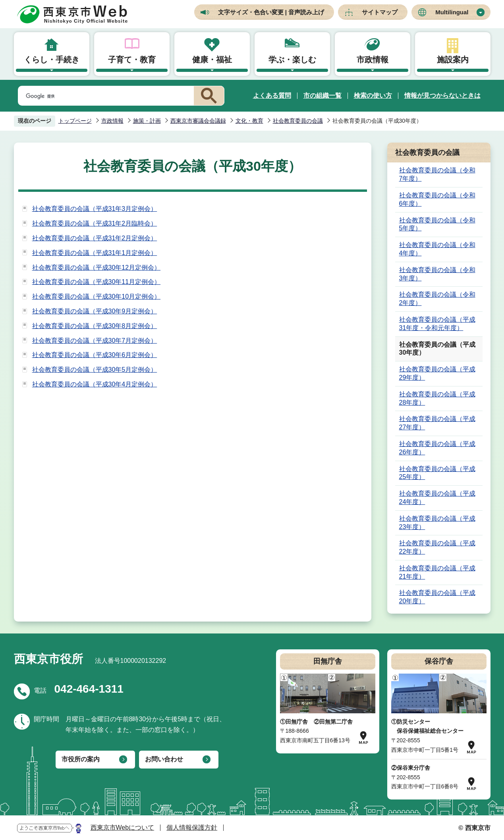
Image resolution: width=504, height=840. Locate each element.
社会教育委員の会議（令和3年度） (437, 274)
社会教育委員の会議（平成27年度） (437, 423)
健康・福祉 (212, 60)
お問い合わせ (164, 759)
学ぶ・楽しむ (292, 60)
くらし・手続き (52, 60)
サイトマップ (380, 12)
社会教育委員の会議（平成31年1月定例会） (95, 253)
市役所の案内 (81, 759)
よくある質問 (272, 96)
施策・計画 (147, 121)
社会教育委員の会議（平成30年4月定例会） (95, 384)
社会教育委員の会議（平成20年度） (437, 597)
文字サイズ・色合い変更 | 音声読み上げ (271, 12)
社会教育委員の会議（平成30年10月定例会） (97, 296)
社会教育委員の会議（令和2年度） (437, 299)
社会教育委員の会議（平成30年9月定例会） (95, 311)
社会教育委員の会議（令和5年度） (437, 224)
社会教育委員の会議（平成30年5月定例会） (95, 370)
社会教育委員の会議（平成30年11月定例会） (97, 282)
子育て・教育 (132, 60)
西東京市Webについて (123, 827)
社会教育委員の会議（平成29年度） (437, 373)
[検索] (104, 96)
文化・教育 (249, 121)
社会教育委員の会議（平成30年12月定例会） (97, 267)
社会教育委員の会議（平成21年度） (437, 572)
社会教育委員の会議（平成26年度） (437, 448)
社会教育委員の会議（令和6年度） (437, 199)
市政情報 (373, 60)
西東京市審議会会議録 (198, 121)
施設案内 (453, 60)
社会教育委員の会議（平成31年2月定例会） (95, 238)
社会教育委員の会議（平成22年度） (437, 547)
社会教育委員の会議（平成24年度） (437, 498)
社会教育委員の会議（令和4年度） (437, 249)
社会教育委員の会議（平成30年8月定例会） (95, 326)
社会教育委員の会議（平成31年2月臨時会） (95, 223)
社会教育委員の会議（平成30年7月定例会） (95, 341)
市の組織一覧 (322, 96)
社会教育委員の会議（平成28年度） (437, 398)
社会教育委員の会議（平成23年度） (437, 523)
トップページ (75, 121)
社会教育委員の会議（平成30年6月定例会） (95, 355)
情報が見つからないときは (442, 96)
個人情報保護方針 (192, 827)
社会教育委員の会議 (298, 121)
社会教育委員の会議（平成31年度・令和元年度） (437, 324)
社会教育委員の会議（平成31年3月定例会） (95, 209)
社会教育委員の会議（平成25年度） (437, 473)
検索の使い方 (373, 96)
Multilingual (452, 12)
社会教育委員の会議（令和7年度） (437, 174)
